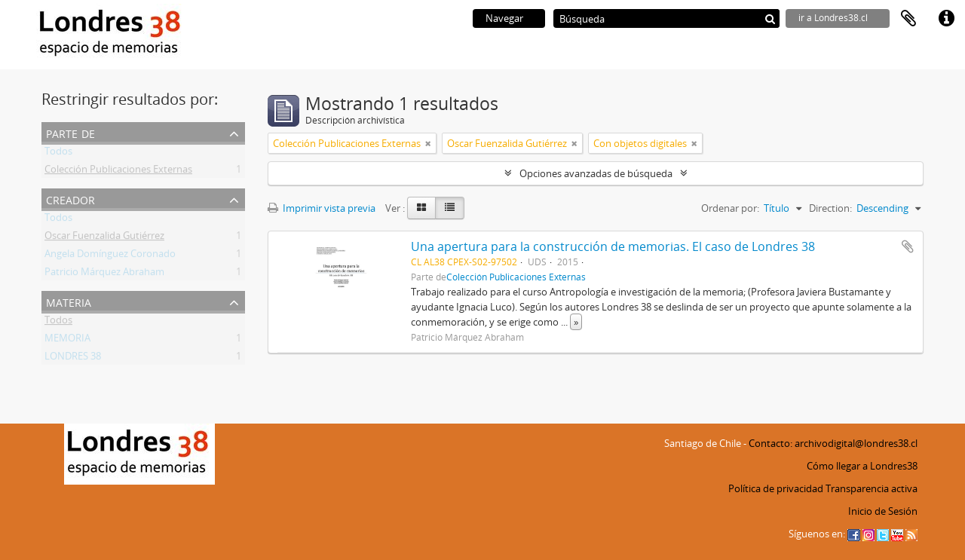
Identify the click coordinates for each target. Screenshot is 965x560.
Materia (69, 301)
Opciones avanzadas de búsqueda (596, 173)
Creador (70, 199)
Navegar (504, 18)
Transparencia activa (872, 488)
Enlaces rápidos (946, 19)
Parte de (70, 132)
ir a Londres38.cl (833, 18)
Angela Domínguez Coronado (110, 256)
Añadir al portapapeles (908, 246)
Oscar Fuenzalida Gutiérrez (104, 238)
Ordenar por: (730, 208)
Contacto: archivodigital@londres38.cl (833, 443)
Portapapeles (908, 19)
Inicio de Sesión (883, 511)
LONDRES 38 (73, 359)
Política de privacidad (776, 488)
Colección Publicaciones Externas (118, 172)
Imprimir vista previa (322, 208)
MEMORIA (67, 341)
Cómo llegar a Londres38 (862, 466)
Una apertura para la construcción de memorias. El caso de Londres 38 (613, 246)
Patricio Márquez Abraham (104, 274)
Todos (58, 154)
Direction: (830, 208)
